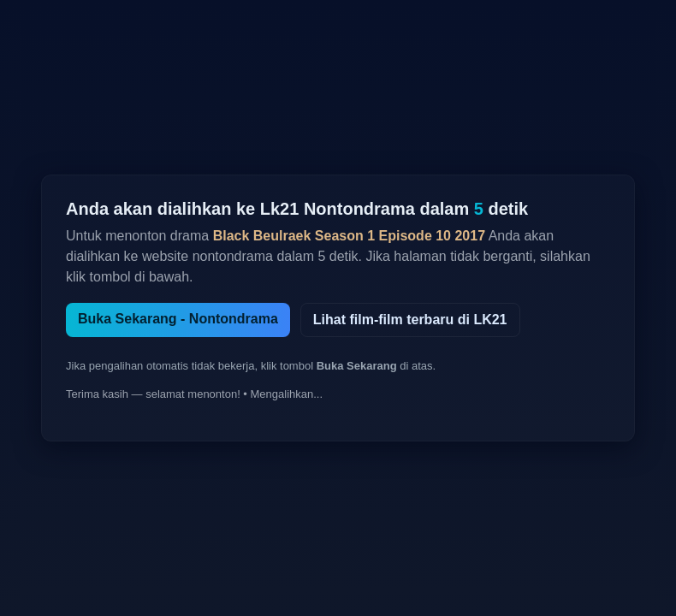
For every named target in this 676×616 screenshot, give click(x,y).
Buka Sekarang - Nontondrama (178, 319)
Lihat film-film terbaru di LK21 (410, 320)
